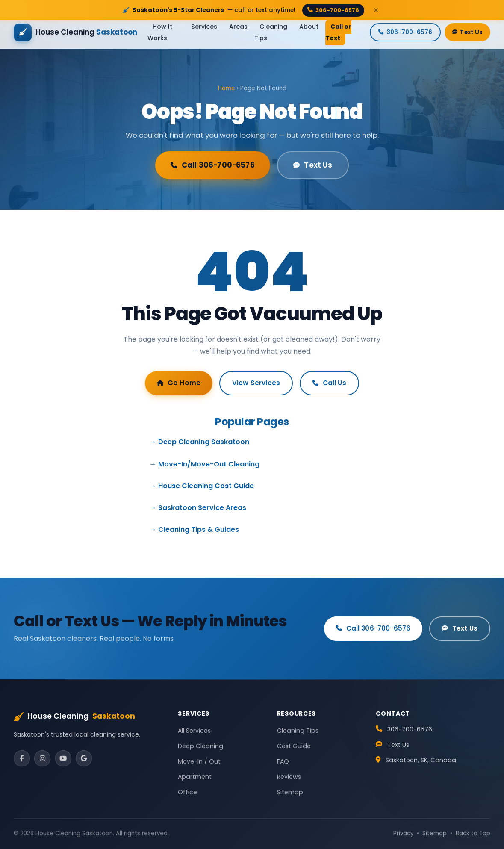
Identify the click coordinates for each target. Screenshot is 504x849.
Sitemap (290, 792)
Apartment (195, 777)
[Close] (376, 10)
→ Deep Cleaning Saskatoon (199, 442)
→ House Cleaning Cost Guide (202, 486)
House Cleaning (74, 716)
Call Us (329, 383)
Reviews (289, 777)
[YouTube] (63, 758)
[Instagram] (42, 758)
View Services (256, 383)
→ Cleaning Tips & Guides (194, 529)
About (309, 27)
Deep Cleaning (200, 746)
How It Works (160, 32)
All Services (194, 731)
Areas (238, 27)
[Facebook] (22, 758)
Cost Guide (294, 746)
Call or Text (338, 32)
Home (227, 88)
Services (204, 27)
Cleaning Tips (271, 32)
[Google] (84, 758)
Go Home (179, 383)
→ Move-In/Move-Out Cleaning (205, 464)
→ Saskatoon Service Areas (198, 508)
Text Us (467, 32)
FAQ (283, 761)
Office (187, 792)
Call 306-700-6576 (212, 165)
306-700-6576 (333, 10)
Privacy (403, 833)
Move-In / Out (199, 761)
